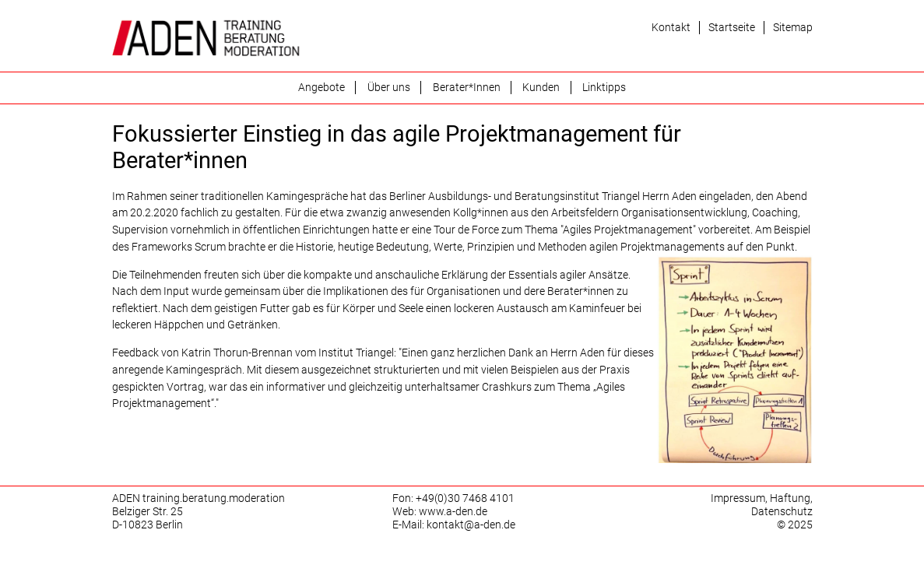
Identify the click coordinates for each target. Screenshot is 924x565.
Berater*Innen (467, 88)
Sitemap (793, 28)
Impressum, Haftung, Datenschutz (762, 505)
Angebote (321, 88)
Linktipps (604, 88)
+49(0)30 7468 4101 (465, 498)
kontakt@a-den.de (471, 525)
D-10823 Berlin (148, 525)
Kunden (541, 88)
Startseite (732, 28)
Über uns (389, 88)
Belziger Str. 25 (148, 512)
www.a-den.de (453, 512)
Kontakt (671, 28)
